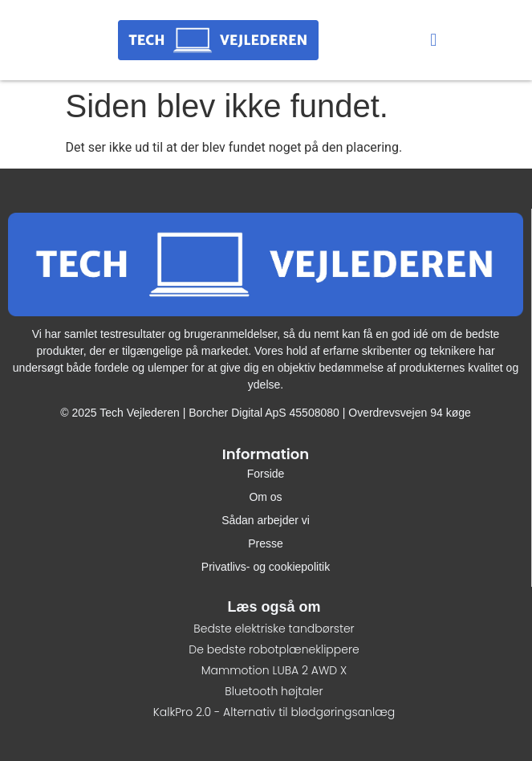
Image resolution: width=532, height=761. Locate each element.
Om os (265, 497)
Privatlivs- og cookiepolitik (266, 567)
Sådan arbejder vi (266, 520)
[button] (434, 41)
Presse (266, 543)
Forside (266, 474)
